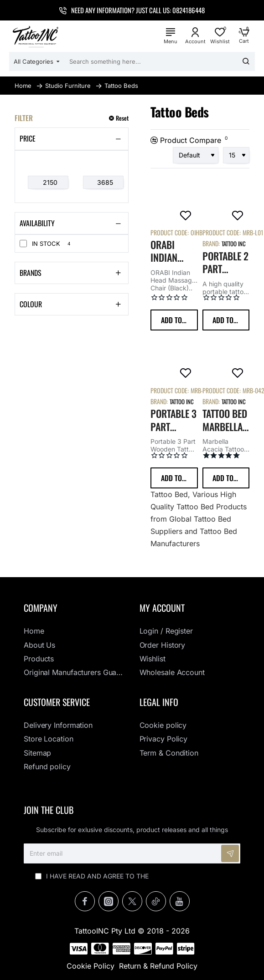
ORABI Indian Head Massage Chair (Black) (169, 251)
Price (28, 138)
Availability (37, 223)
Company (41, 608)
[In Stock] (23, 244)
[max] (103, 183)
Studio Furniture (68, 86)
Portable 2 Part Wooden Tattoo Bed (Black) (225, 263)
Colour (31, 304)
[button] (174, 320)
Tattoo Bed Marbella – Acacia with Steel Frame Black (225, 420)
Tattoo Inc (234, 244)
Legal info (159, 702)
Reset (122, 118)
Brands (31, 273)
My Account (162, 608)
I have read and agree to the (132, 876)
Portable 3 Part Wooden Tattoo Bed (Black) (173, 420)
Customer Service (57, 702)
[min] (48, 183)
